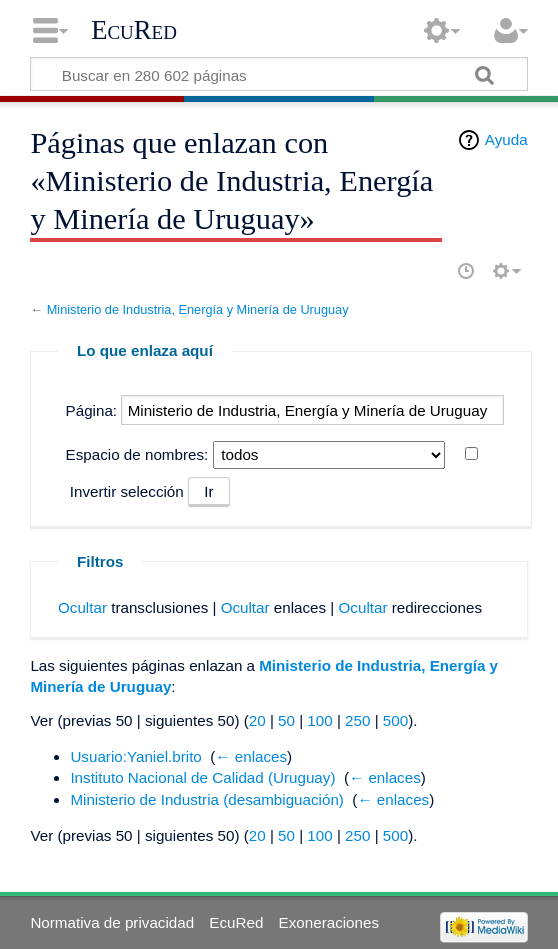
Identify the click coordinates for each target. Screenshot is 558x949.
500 (395, 720)
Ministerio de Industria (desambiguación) (207, 799)
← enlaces (251, 756)
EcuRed (134, 30)
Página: (92, 410)
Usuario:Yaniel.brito (135, 756)
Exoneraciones (329, 922)
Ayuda (506, 139)
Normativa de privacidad (112, 922)
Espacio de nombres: (137, 454)
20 (257, 720)
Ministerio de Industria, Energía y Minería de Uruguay (198, 309)
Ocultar (82, 607)
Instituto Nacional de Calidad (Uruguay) (202, 777)
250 (357, 720)
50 (286, 720)
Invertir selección (127, 491)
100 (319, 720)
